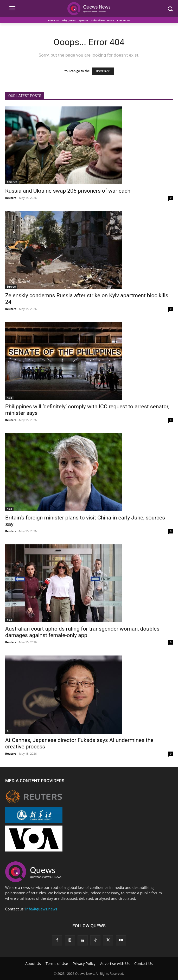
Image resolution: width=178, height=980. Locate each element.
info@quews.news (41, 909)
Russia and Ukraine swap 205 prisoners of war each (68, 191)
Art (9, 731)
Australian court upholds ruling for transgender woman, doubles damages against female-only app (82, 632)
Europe (11, 287)
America (12, 182)
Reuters (11, 198)
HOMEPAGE (103, 71)
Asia (9, 398)
